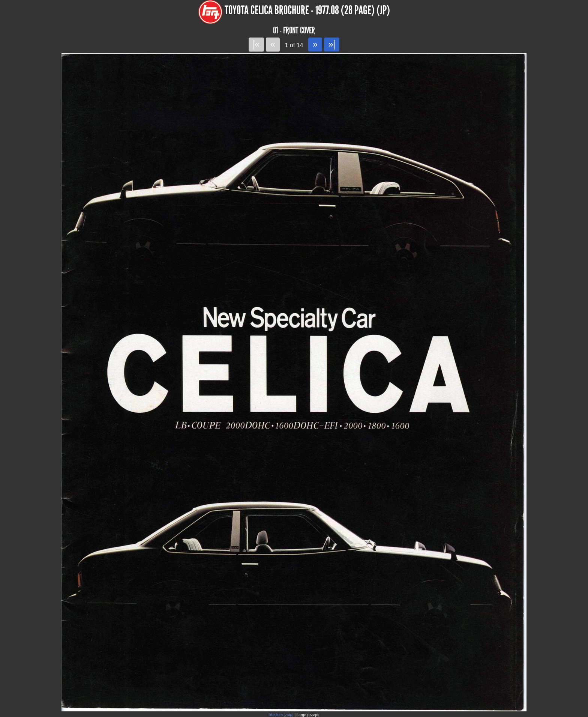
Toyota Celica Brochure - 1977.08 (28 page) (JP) (307, 10)
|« (256, 44)
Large (308, 715)
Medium (281, 715)
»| (332, 44)
